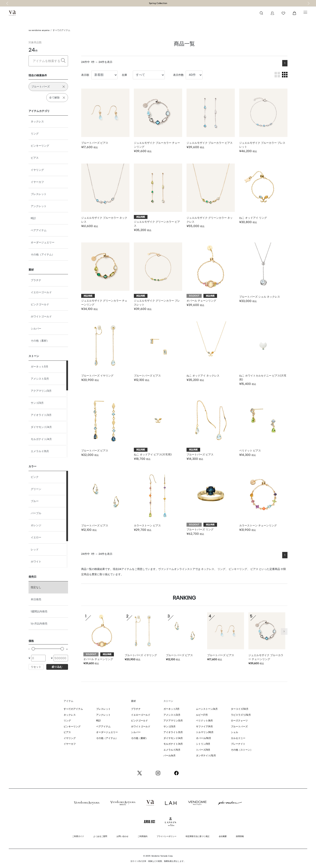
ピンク (35, 477)
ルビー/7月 (202, 715)
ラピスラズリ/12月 (241, 715)
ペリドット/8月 (204, 721)
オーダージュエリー (43, 242)
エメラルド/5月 (40, 451)
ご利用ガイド (78, 836)
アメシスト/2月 (40, 379)
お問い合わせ (122, 836)
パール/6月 (170, 756)
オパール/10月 (204, 738)
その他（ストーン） (242, 750)
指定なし (36, 587)
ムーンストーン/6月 (207, 709)
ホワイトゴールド (41, 317)
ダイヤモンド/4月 (41, 427)
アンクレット (39, 206)
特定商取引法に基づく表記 (197, 836)
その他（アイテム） (43, 255)
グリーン (36, 489)
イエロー (36, 537)
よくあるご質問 (100, 836)
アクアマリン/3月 (41, 391)
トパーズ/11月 (203, 750)
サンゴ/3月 (37, 403)
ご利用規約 (143, 836)
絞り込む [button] (57, 667)
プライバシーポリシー (167, 836)
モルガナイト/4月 (41, 439)
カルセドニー (238, 738)
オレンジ (36, 525)
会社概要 (223, 836)
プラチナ (36, 280)
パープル (36, 513)
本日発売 (36, 599)
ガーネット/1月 (39, 367)
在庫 (124, 75)
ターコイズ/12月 (240, 709)
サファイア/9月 (204, 727)
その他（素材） (40, 341)
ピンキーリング (40, 146)
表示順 (85, 75)
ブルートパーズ (239, 727)
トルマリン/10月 (205, 732)
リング (35, 134)
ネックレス (37, 122)
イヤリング (37, 170)
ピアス (35, 158)
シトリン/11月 (203, 744)
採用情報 (240, 836)
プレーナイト (238, 744)
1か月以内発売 (39, 624)
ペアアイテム (39, 230)
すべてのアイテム (61, 30)
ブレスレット (39, 194)
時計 (33, 218)
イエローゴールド (41, 292)
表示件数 (178, 75)
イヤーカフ (37, 182)
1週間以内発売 (39, 611)
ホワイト (36, 562)
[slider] (33, 649)
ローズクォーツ (239, 721)
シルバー (36, 329)
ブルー (35, 501)
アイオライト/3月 (41, 415)
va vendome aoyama (39, 30)
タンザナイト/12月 (206, 756)
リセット (36, 667)
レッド (35, 550)
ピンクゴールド (40, 304)
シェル (234, 732)
